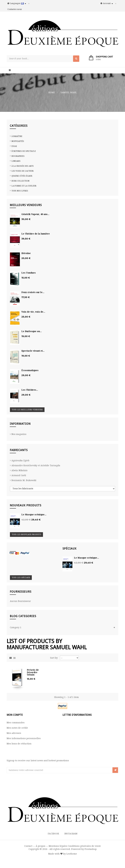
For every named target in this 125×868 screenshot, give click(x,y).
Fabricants (19, 450)
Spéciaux (69, 549)
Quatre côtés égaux (22, 176)
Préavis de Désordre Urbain (33, 672)
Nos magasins (19, 434)
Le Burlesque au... (32, 331)
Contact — (30, 846)
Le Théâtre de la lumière (36, 234)
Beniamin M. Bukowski (24, 480)
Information (20, 424)
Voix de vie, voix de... (33, 312)
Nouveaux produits (26, 505)
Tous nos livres (20, 191)
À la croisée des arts (23, 166)
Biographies (18, 156)
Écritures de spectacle (24, 151)
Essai (14, 146)
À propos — (42, 846)
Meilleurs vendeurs (26, 205)
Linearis (16, 161)
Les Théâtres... (30, 390)
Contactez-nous (15, 9)
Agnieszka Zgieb (20, 460)
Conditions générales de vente (84, 846)
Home (52, 92)
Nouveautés (18, 141)
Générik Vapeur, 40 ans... (35, 214)
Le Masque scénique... (34, 515)
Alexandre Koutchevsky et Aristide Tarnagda (36, 465)
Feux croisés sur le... (33, 292)
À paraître (17, 136)
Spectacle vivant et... (33, 351)
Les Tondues (29, 273)
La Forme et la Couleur (24, 186)
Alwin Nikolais (19, 470)
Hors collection (20, 181)
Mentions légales (58, 846)
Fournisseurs (21, 592)
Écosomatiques (30, 370)
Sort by (54, 658)
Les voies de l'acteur (22, 171)
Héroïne (26, 253)
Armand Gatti (19, 475)
